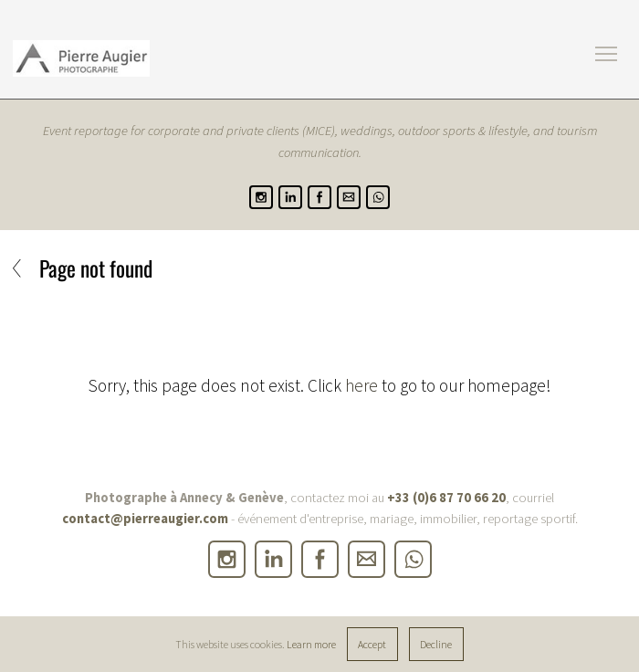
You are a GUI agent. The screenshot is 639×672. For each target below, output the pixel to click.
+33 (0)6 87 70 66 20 (446, 498)
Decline (436, 644)
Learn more (311, 644)
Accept (372, 644)
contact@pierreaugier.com (145, 519)
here (361, 385)
